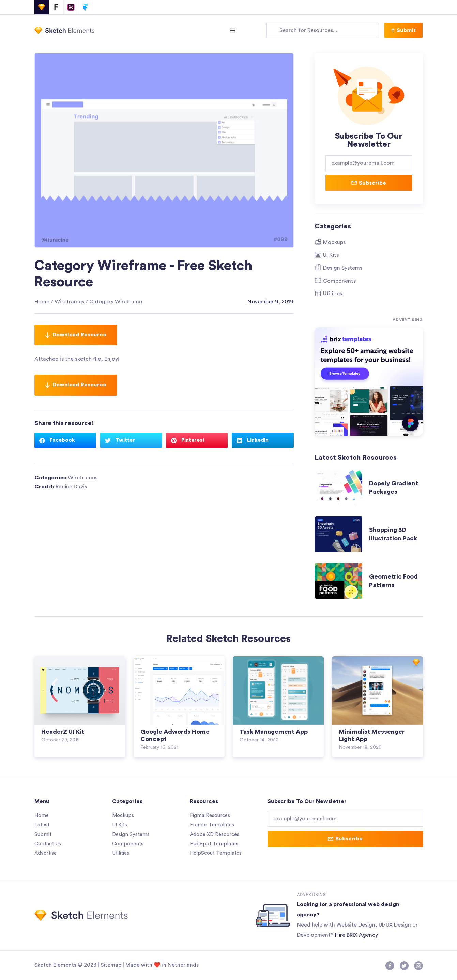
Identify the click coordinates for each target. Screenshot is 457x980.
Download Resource (76, 335)
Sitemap (111, 965)
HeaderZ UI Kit (63, 732)
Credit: (61, 487)
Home (42, 302)
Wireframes (69, 302)
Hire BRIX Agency (356, 935)
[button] (403, 30)
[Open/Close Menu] (233, 30)
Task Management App (274, 732)
